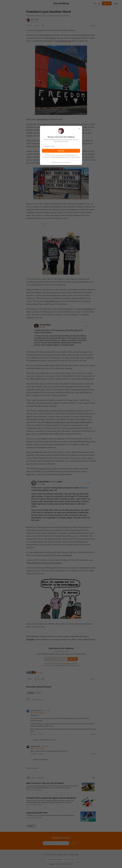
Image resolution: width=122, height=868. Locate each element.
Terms (65, 854)
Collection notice (74, 854)
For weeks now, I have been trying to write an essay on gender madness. (51, 815)
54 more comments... (33, 768)
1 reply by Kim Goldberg (40, 759)
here (28, 434)
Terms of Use (70, 155)
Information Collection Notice (60, 157)
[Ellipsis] (95, 710)
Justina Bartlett (42, 119)
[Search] (95, 3)
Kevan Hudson (35, 710)
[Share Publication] (99, 3)
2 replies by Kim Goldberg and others (44, 740)
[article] (61, 788)
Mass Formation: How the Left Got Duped (44, 563)
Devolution (30, 639)
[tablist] (34, 693)
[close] (79, 129)
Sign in (116, 3)
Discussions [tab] (41, 778)
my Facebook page (64, 41)
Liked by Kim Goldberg (37, 713)
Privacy (60, 854)
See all (31, 826)
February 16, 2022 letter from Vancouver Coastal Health (68, 422)
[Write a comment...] (63, 702)
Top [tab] (29, 778)
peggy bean (35, 746)
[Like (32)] (30, 26)
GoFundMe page (52, 301)
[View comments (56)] (37, 26)
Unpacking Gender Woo (37, 813)
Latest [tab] (33, 778)
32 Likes (40, 672)
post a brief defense (85, 309)
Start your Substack (55, 859)
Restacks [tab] (39, 693)
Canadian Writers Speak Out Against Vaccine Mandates (51, 798)
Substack (52, 864)
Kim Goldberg (35, 19)
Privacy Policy (76, 157)
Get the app (70, 859)
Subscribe (107, 3)
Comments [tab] (31, 693)
